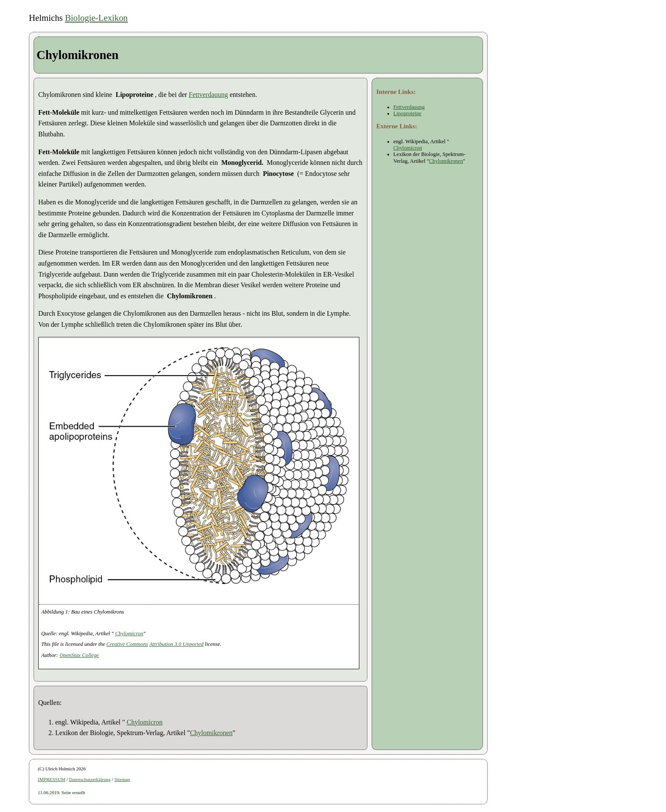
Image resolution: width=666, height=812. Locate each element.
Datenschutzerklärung (90, 779)
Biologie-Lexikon (96, 18)
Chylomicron (129, 634)
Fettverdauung (208, 95)
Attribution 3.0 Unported (177, 644)
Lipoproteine (407, 113)
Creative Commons (127, 644)
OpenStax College (79, 655)
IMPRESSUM (52, 779)
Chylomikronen (211, 733)
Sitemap (122, 779)
